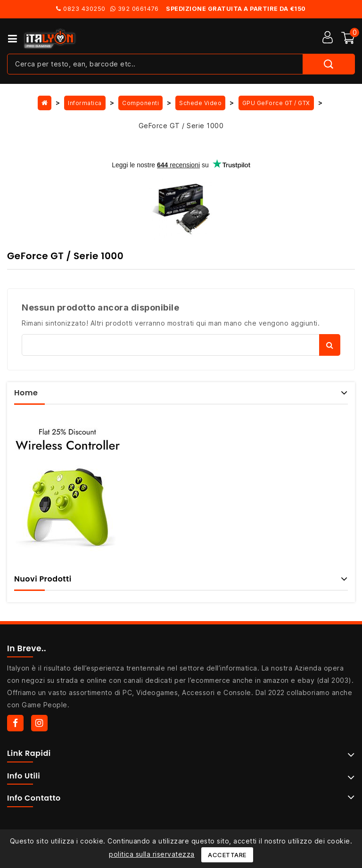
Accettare (227, 855)
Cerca (330, 345)
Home (26, 393)
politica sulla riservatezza (152, 854)
